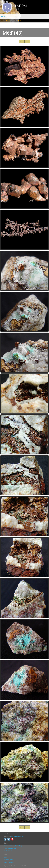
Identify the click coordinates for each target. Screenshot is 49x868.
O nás (5, 857)
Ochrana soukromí (9, 862)
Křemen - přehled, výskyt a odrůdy (13, 846)
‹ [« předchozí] (20, 41)
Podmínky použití (9, 860)
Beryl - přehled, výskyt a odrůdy (12, 851)
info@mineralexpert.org (18, 836)
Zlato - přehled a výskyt (10, 848)
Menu (3, 16)
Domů (6, 21)
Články (19, 21)
